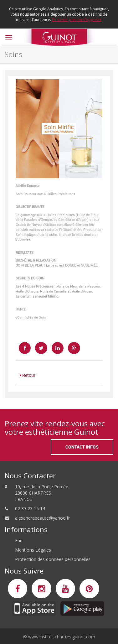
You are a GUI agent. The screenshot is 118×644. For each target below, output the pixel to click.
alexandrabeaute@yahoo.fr (42, 518)
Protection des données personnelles (53, 559)
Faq (19, 540)
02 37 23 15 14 (30, 509)
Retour (28, 375)
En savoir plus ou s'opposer (77, 20)
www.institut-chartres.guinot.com (62, 637)
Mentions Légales (33, 550)
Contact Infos (82, 447)
